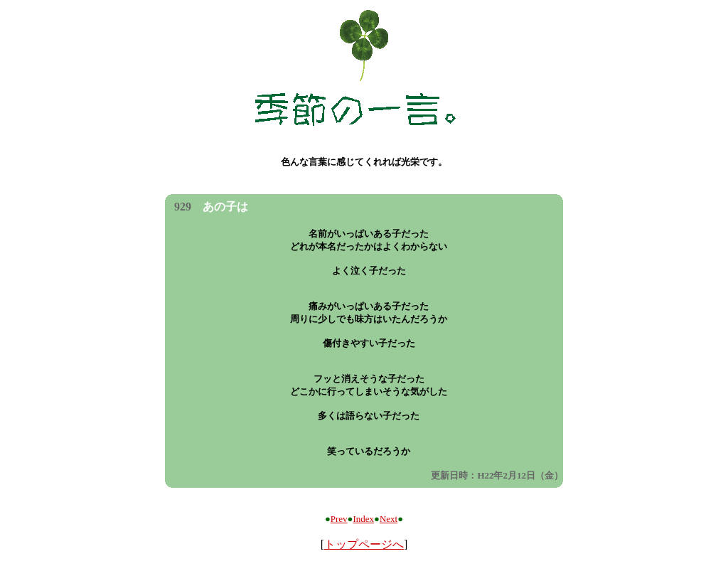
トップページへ (364, 544)
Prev (339, 519)
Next (389, 519)
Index (363, 519)
